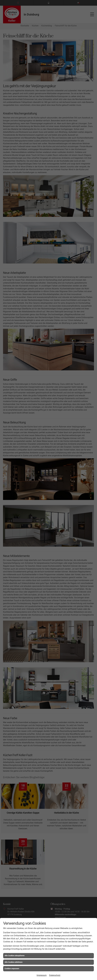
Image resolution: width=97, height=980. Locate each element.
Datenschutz (55, 975)
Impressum (42, 975)
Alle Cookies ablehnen (14, 962)
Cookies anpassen (12, 969)
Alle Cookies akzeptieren (15, 956)
